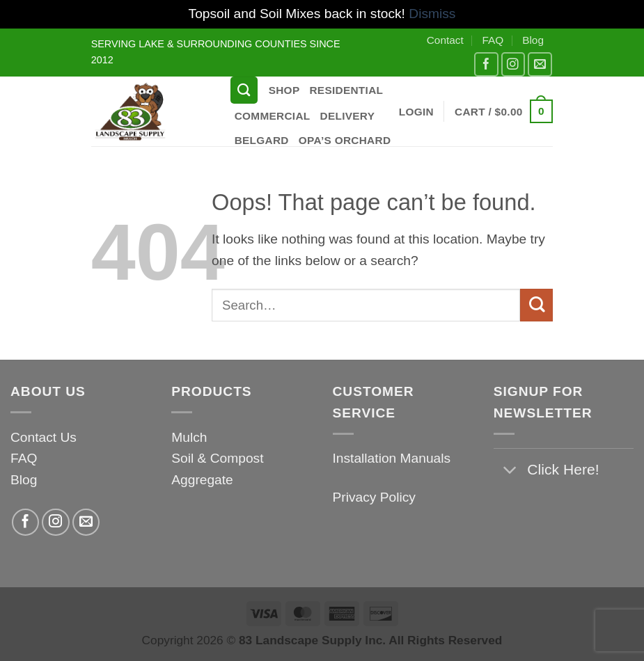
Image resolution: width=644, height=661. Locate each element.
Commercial (273, 116)
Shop (284, 90)
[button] (416, 112)
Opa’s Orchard (345, 140)
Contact (445, 40)
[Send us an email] (540, 64)
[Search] (244, 90)
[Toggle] (510, 471)
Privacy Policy (374, 497)
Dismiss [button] (432, 14)
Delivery (348, 116)
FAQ (493, 40)
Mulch (189, 437)
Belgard (262, 140)
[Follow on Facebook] (486, 64)
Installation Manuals (392, 458)
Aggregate (202, 480)
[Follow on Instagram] (513, 64)
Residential (346, 90)
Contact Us (44, 437)
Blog (533, 40)
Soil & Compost (217, 458)
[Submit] (536, 305)
